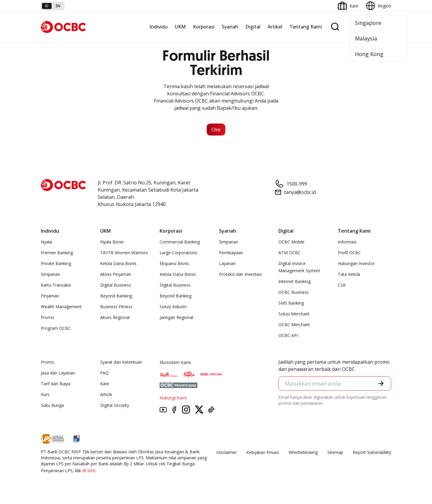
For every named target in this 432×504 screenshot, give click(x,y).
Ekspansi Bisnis (174, 263)
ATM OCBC (289, 253)
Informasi (347, 242)
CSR (342, 285)
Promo (48, 317)
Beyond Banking (116, 296)
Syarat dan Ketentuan (121, 362)
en (58, 6)
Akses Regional (115, 317)
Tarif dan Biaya (55, 384)
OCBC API (288, 335)
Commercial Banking (180, 242)
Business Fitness (116, 307)
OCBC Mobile (291, 242)
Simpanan (50, 274)
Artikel (275, 27)
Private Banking (56, 263)
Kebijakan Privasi (263, 452)
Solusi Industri (173, 307)
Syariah (230, 27)
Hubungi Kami (173, 398)
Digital (253, 27)
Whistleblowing (303, 452)
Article (106, 394)
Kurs (45, 394)
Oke (216, 130)
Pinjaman (50, 296)
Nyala (46, 242)
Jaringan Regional (176, 317)
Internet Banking (294, 281)
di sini (89, 470)
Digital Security (115, 405)
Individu (159, 27)
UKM (180, 27)
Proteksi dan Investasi (240, 274)
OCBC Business (294, 292)
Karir (105, 384)
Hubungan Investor (356, 263)
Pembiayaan (231, 253)
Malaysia (366, 38)
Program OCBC (56, 328)
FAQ (104, 373)
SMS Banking (291, 303)
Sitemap (335, 452)
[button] (381, 383)
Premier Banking (57, 253)
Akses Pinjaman (116, 274)
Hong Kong (369, 54)
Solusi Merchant (294, 314)
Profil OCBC (349, 253)
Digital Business (116, 285)
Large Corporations (178, 253)
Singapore (368, 23)
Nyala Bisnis (112, 242)
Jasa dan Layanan (58, 373)
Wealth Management (61, 307)
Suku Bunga (52, 405)
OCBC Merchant (294, 325)
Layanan (227, 263)
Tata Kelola (349, 274)
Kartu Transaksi (56, 285)
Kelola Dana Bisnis (118, 263)
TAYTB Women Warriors (124, 253)
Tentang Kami (306, 27)
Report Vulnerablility (372, 452)
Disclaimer (226, 452)
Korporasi (204, 27)
